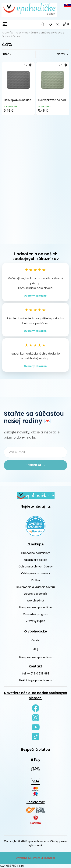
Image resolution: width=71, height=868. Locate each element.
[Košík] (67, 24)
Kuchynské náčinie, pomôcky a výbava (39, 33)
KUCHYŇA (7, 33)
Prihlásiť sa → (35, 465)
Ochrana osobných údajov (36, 567)
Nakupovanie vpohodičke (35, 607)
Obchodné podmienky (35, 553)
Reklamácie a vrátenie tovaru (36, 587)
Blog (35, 649)
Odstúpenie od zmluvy (36, 573)
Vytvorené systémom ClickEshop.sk (36, 858)
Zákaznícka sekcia (35, 560)
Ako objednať (36, 601)
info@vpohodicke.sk (39, 680)
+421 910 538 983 (38, 674)
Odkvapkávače (11, 36)
